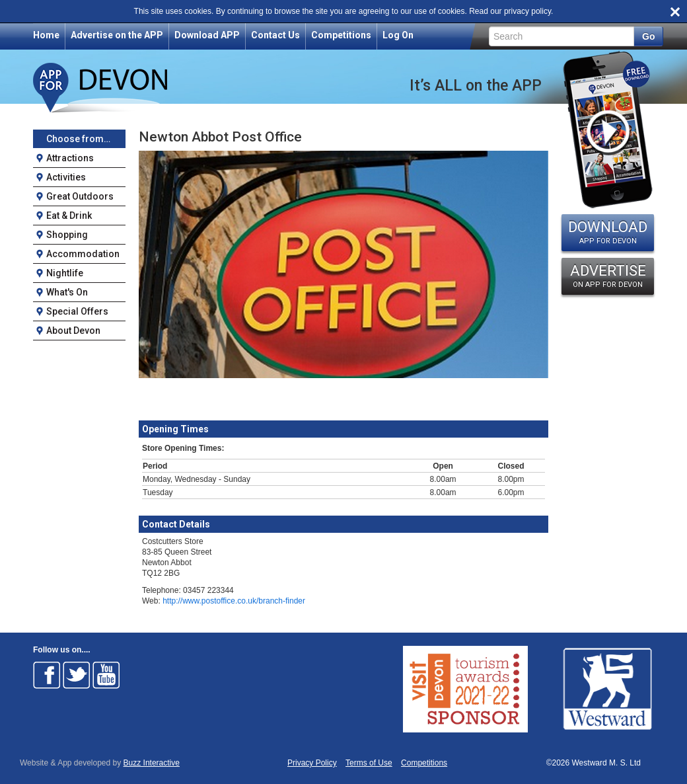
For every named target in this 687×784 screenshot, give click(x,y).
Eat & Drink (69, 216)
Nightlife (65, 273)
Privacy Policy (312, 763)
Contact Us (275, 35)
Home (46, 35)
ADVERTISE (608, 276)
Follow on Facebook (47, 675)
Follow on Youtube (106, 675)
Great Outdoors (80, 196)
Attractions (70, 158)
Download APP (207, 35)
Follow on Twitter (77, 675)
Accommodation (83, 254)
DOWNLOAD (608, 232)
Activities (66, 177)
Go (648, 36)
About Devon (73, 331)
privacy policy (527, 11)
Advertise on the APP (117, 35)
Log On (398, 35)
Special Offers (77, 311)
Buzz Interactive (152, 763)
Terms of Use (369, 763)
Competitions (341, 35)
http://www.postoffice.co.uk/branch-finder (234, 601)
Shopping (67, 235)
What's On (67, 292)
